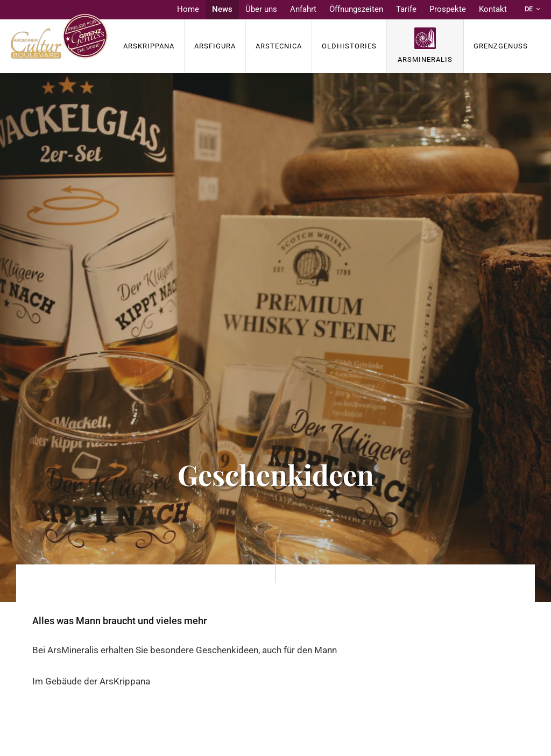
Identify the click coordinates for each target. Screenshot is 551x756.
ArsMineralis (425, 59)
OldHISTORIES (349, 46)
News (222, 9)
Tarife (406, 9)
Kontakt (493, 9)
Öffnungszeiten (356, 9)
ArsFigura (215, 46)
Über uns (261, 9)
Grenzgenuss (501, 46)
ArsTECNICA (279, 46)
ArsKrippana (149, 46)
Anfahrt (303, 9)
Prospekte (448, 9)
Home (188, 9)
